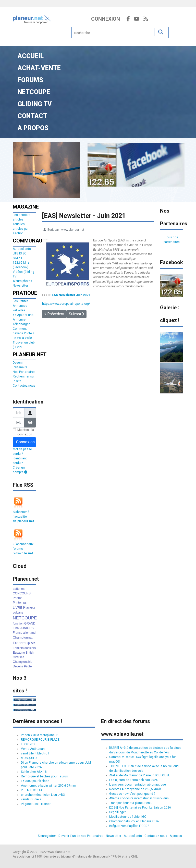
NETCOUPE (25, 618)
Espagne (19, 653)
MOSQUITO (29, 758)
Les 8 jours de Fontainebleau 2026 (133, 780)
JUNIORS (27, 628)
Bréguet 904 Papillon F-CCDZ (129, 826)
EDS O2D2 (28, 744)
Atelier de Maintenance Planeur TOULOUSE (140, 775)
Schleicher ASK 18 (34, 772)
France (19, 643)
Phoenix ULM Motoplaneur (39, 735)
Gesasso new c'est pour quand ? (132, 794)
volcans (18, 613)
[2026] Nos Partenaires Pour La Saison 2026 (140, 808)
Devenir (18, 666)
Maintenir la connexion (26, 432)
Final (16, 628)
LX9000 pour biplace (35, 781)
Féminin (18, 648)
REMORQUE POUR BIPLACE (40, 740)
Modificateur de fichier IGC (128, 817)
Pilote (28, 666)
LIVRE (18, 608)
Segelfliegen (118, 812)
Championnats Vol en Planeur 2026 (134, 821)
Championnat (23, 637)
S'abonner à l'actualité (23, 517)
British (30, 653)
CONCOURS (22, 593)
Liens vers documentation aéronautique (138, 785)
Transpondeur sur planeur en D (131, 803)
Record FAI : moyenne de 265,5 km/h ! (136, 789)
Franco (17, 633)
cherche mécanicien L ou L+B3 (43, 795)
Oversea (19, 657)
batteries (19, 589)
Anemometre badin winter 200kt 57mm (48, 786)
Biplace (30, 643)
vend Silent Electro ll (35, 753)
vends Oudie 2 (31, 799)
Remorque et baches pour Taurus (44, 776)
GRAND (30, 624)
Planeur (29, 607)
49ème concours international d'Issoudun (139, 798)
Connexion (106, 19)
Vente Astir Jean (33, 749)
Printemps (20, 603)
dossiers (30, 648)
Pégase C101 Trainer (36, 804)
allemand (29, 633)
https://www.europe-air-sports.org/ (66, 304)
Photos (17, 598)
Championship (23, 662)
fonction (18, 624)
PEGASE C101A (32, 790)
